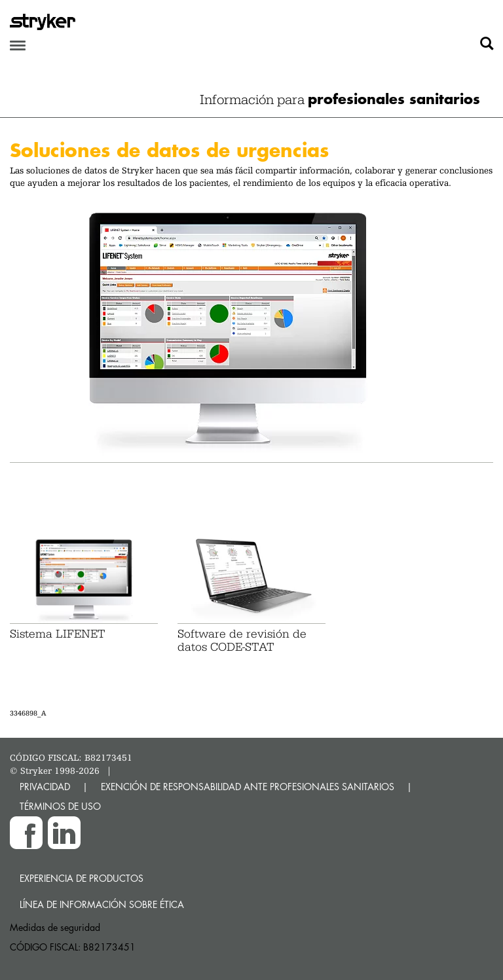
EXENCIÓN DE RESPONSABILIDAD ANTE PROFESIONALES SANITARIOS (248, 787)
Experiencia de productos (82, 878)
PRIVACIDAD (45, 787)
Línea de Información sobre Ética (102, 904)
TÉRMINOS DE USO (60, 806)
